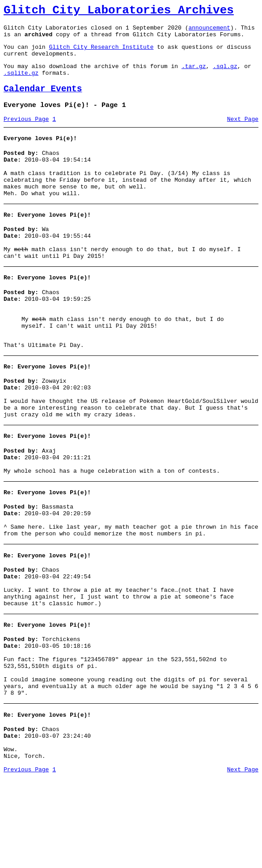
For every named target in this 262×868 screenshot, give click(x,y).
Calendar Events (43, 101)
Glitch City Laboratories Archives (119, 12)
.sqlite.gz (21, 83)
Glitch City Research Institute (101, 53)
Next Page (243, 134)
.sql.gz (225, 75)
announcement (209, 31)
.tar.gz (194, 75)
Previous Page (26, 134)
